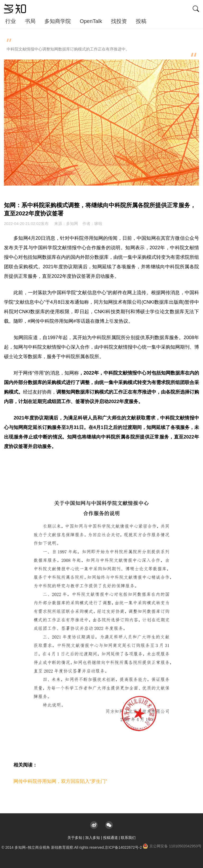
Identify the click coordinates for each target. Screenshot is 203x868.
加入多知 (93, 838)
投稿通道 (110, 838)
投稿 (141, 21)
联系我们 (128, 838)
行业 (11, 21)
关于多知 (75, 838)
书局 (30, 21)
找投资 (119, 21)
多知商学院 (58, 21)
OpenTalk (91, 21)
